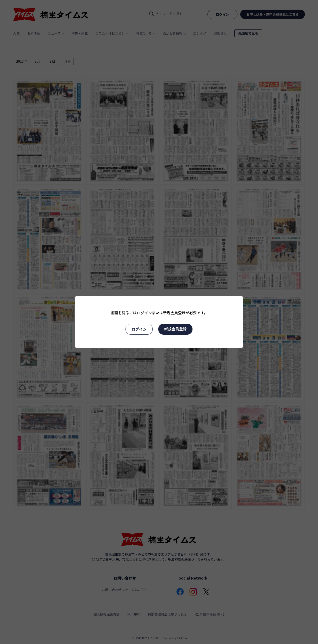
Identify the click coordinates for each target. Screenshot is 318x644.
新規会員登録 (175, 329)
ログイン (139, 329)
